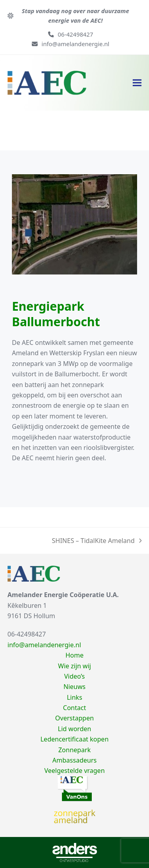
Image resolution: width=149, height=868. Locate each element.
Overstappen (74, 718)
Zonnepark (75, 750)
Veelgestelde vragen (74, 771)
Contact (75, 708)
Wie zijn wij (74, 666)
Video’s (74, 676)
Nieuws (74, 687)
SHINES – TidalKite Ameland (97, 541)
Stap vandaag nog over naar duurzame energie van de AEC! (75, 16)
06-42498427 (75, 34)
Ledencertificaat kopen (75, 739)
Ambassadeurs (74, 760)
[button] (137, 83)
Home (75, 655)
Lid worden (75, 729)
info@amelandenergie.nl (76, 44)
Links (74, 697)
